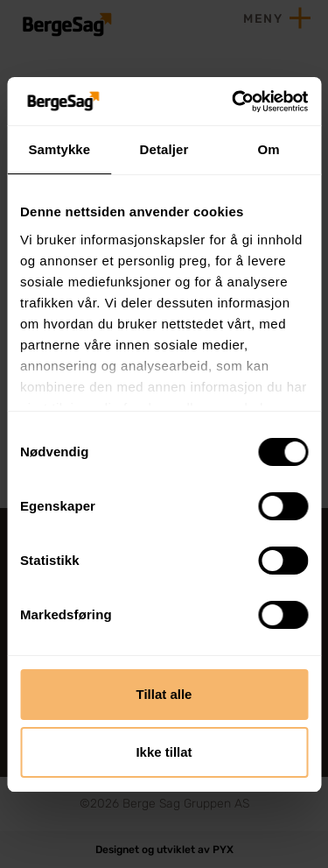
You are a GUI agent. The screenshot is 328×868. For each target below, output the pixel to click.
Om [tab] (269, 149)
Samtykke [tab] (59, 149)
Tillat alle (164, 694)
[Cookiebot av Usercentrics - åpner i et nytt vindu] (234, 102)
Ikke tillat (164, 752)
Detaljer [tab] (164, 149)
